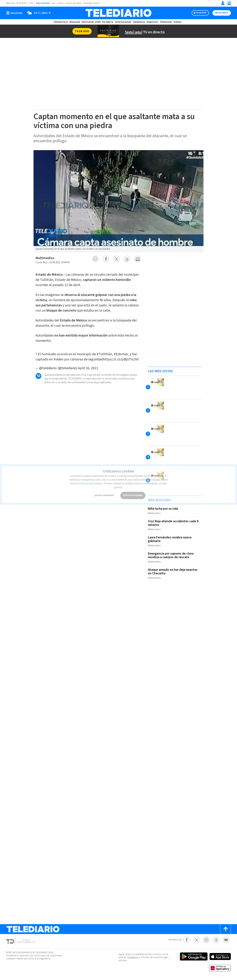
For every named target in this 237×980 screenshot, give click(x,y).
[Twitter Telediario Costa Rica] (196, 940)
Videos (178, 22)
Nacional (75, 22)
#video (58, 356)
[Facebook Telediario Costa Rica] (187, 940)
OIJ (54, 3)
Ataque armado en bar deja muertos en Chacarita (173, 572)
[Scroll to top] (226, 929)
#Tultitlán (104, 351)
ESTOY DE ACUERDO (133, 492)
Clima (61, 3)
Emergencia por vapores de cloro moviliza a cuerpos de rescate (171, 555)
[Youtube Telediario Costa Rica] (226, 940)
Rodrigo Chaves (92, 3)
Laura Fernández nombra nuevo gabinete (170, 539)
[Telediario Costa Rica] (118, 13)
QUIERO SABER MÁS (104, 492)
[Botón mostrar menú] (15, 13)
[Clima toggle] (38, 13)
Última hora (61, 22)
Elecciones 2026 (91, 22)
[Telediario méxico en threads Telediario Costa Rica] (216, 940)
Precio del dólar (74, 3)
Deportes (152, 22)
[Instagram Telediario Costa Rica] (206, 940)
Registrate (222, 13)
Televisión (166, 22)
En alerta (108, 22)
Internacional (123, 22)
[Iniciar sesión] (223, 3)
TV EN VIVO (201, 13)
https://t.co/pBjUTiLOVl (121, 356)
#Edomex (121, 351)
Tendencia (139, 22)
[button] (95, 259)
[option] (118, 201)
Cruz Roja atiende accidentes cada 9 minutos (173, 523)
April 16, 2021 (88, 365)
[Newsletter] (229, 4)
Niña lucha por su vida (163, 509)
